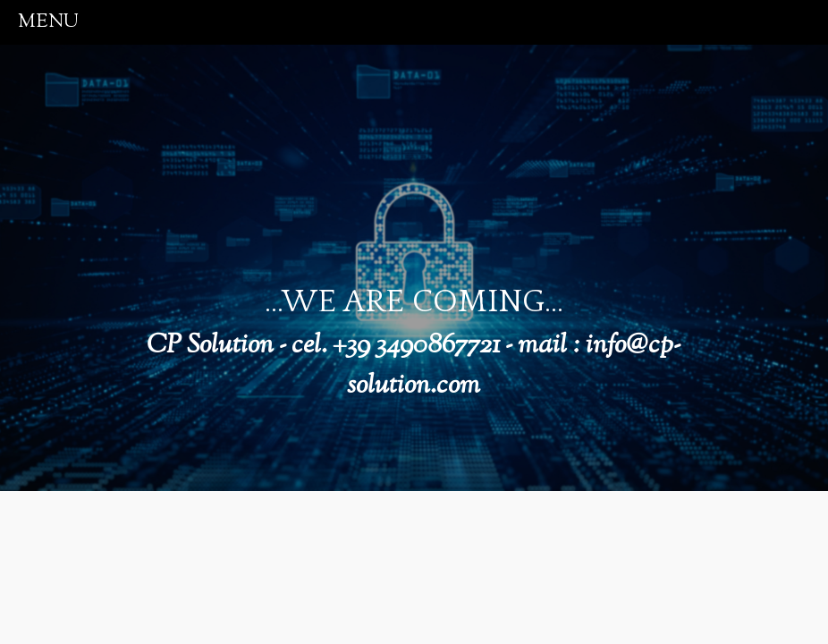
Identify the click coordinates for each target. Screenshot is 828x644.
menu (48, 22)
